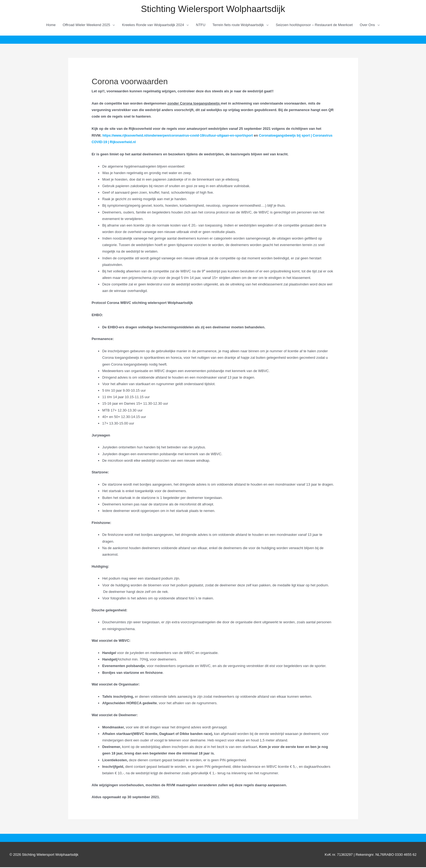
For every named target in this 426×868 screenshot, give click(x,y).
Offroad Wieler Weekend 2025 (86, 25)
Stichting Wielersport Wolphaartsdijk (213, 9)
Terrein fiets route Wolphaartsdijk (238, 25)
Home (51, 25)
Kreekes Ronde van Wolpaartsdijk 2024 (153, 25)
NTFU (201, 25)
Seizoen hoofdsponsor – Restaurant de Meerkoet (314, 25)
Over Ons (367, 25)
